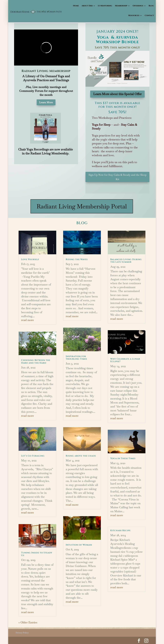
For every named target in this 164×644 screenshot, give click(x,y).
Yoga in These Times (123, 458)
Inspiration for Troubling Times (76, 358)
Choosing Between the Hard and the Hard (36, 361)
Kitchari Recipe (120, 530)
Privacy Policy (22, 633)
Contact (149, 15)
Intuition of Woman (79, 545)
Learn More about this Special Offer (117, 94)
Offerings (138, 6)
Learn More (46, 102)
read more (28, 320)
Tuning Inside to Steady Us (37, 554)
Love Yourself (30, 259)
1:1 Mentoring (105, 6)
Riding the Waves (77, 259)
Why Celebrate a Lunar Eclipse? (125, 360)
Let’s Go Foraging (33, 456)
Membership (121, 6)
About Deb (87, 6)
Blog (151, 6)
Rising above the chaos (81, 456)
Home (76, 6)
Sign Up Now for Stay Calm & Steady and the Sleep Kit (117, 177)
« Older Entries (28, 622)
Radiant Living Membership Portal (82, 206)
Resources (134, 15)
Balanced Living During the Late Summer (126, 261)
